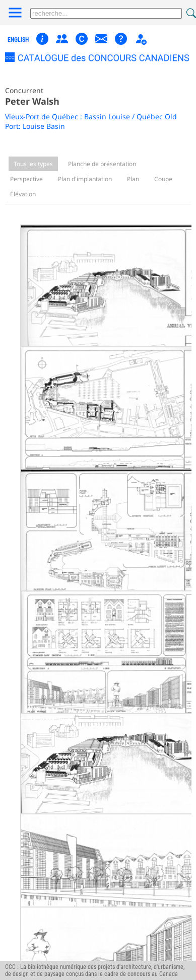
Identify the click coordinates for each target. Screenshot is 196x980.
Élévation (23, 194)
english (18, 40)
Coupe (163, 179)
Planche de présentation (102, 164)
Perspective (26, 179)
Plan (133, 179)
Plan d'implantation (85, 179)
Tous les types (33, 164)
